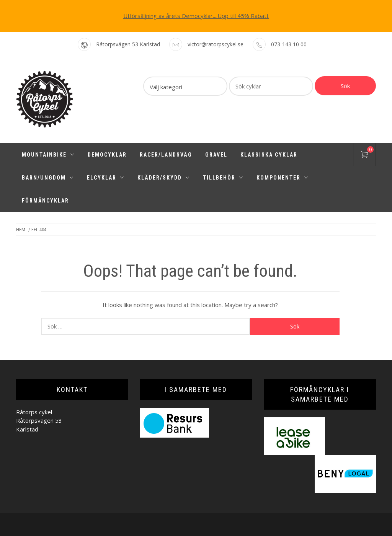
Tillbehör (223, 178)
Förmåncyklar (45, 201)
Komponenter (283, 178)
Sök (345, 86)
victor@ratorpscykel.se (216, 44)
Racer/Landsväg (166, 155)
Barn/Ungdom (48, 178)
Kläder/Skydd (164, 178)
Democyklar (107, 155)
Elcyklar (106, 178)
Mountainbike (48, 155)
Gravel (216, 155)
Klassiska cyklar (269, 155)
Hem (21, 230)
